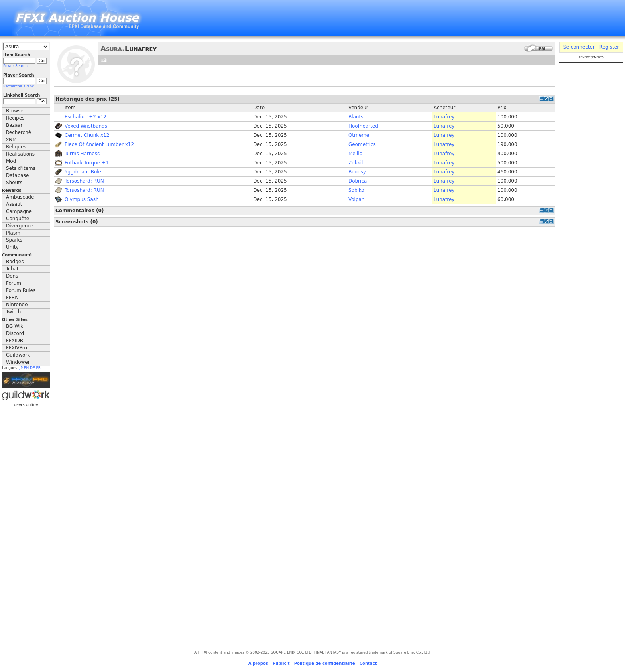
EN (26, 368)
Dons (12, 276)
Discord (15, 333)
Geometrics (362, 144)
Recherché (19, 132)
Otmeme (359, 135)
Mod (11, 161)
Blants (356, 117)
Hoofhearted (363, 126)
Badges (15, 262)
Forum (14, 283)
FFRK (12, 298)
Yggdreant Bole (83, 172)
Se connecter (579, 47)
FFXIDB (15, 341)
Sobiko (356, 190)
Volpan (357, 199)
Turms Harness (82, 154)
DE (32, 368)
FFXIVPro (17, 348)
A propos (258, 663)
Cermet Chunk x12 (87, 135)
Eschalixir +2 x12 (85, 117)
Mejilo (355, 154)
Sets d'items (21, 168)
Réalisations (20, 154)
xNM (11, 140)
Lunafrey (444, 117)
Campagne (19, 211)
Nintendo (17, 305)
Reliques (16, 147)
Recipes (15, 118)
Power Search (15, 66)
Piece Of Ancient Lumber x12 (99, 144)
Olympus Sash (82, 199)
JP (21, 368)
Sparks (14, 240)
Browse (15, 111)
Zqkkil (356, 163)
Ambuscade (20, 197)
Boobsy (357, 172)
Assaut (14, 204)
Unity (12, 247)
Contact (368, 663)
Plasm (13, 233)
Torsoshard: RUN (84, 181)
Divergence (20, 226)
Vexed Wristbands (86, 126)
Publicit (281, 663)
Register (609, 47)
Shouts (14, 183)
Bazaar (14, 125)
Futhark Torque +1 (87, 163)
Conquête (18, 219)
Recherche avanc (19, 86)
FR (38, 368)
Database (17, 175)
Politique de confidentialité (325, 663)
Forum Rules (21, 290)
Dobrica (358, 181)
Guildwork (18, 355)
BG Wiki (15, 326)
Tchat (12, 269)
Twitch (13, 312)
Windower (18, 362)
